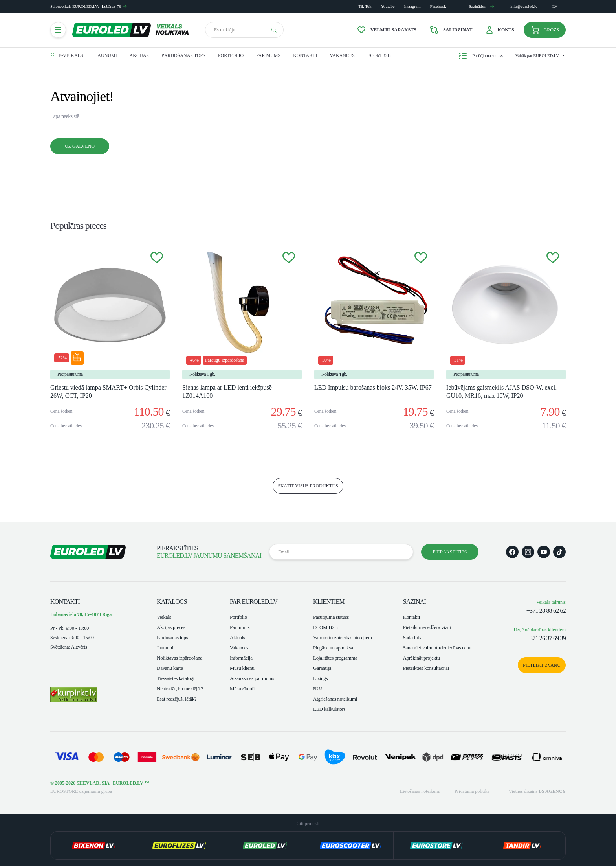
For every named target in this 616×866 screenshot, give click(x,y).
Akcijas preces (171, 627)
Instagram (412, 6)
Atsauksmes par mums (252, 678)
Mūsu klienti (242, 668)
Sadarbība (413, 637)
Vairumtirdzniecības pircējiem (342, 637)
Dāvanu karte (170, 668)
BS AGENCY (552, 791)
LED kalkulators (329, 709)
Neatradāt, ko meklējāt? (180, 689)
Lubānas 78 (115, 6)
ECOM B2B (379, 55)
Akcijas (139, 55)
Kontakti (305, 55)
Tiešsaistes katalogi (176, 678)
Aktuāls (237, 637)
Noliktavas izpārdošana (180, 658)
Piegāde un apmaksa (333, 648)
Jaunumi (106, 55)
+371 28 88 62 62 (546, 611)
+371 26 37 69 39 (546, 638)
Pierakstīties (450, 552)
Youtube (388, 6)
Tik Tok (365, 6)
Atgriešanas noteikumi (335, 699)
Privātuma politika (472, 791)
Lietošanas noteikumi (420, 791)
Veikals (164, 617)
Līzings (320, 678)
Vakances (342, 55)
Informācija (241, 658)
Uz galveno (80, 146)
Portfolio (231, 55)
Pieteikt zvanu (542, 665)
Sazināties (482, 6)
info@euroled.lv (524, 6)
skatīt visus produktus (308, 486)
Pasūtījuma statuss (331, 617)
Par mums (268, 55)
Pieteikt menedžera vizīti (427, 627)
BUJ (317, 689)
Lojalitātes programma (335, 658)
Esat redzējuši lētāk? (177, 699)
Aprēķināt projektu (422, 658)
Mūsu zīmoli (242, 689)
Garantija (322, 668)
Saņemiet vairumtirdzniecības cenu (437, 648)
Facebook (438, 6)
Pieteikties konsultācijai (426, 668)
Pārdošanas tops (183, 55)
